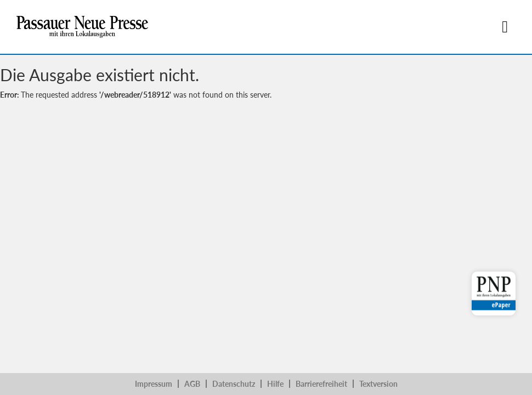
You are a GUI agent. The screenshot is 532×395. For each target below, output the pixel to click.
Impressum (154, 384)
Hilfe (275, 384)
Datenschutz (234, 384)
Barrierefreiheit (321, 384)
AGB (192, 384)
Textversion (378, 384)
